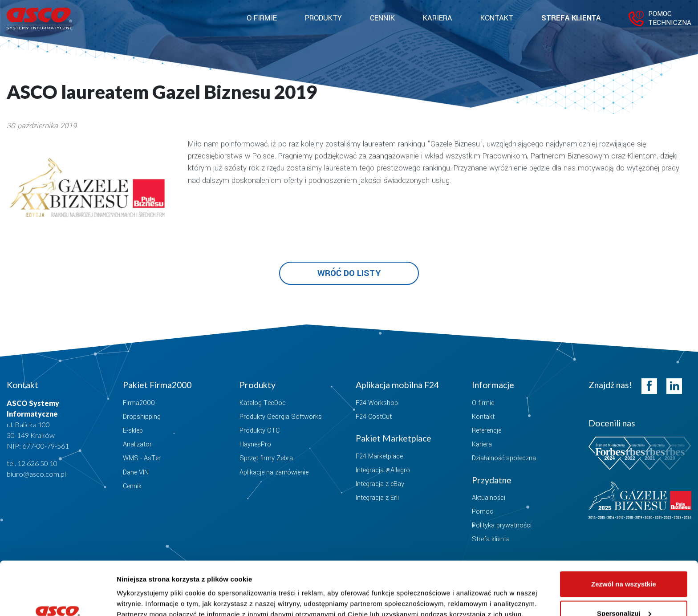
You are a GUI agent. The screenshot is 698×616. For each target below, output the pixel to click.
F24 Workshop (377, 403)
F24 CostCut (374, 417)
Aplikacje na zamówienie (274, 472)
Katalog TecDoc (263, 403)
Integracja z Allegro (383, 470)
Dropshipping (142, 417)
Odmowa (623, 592)
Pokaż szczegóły (143, 589)
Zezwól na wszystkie (624, 534)
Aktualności (489, 498)
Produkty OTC (260, 431)
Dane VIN (136, 472)
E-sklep (133, 431)
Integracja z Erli (377, 498)
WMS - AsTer (142, 458)
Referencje (487, 431)
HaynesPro (255, 444)
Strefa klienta (571, 18)
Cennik (382, 18)
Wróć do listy (349, 273)
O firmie (483, 403)
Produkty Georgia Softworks (281, 417)
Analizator (137, 444)
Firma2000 (139, 403)
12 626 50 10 (37, 463)
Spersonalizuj (624, 563)
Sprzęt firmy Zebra (266, 458)
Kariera (438, 18)
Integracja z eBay (380, 484)
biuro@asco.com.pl (36, 474)
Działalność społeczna (504, 458)
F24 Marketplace (379, 456)
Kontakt (497, 18)
